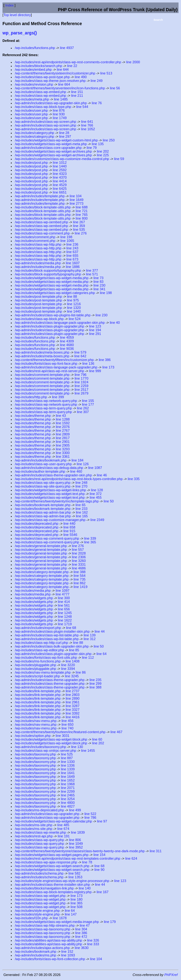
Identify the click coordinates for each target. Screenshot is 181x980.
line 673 (73, 259)
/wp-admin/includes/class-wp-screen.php (45, 122)
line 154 (99, 855)
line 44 (100, 631)
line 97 (102, 821)
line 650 (68, 724)
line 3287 (73, 706)
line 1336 (68, 765)
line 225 (103, 155)
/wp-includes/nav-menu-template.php (43, 672)
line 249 (97, 81)
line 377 (92, 270)
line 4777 (63, 594)
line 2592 (60, 170)
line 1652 (68, 780)
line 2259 (82, 386)
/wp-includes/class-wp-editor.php (39, 650)
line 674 (63, 829)
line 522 (90, 814)
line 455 (96, 497)
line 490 (81, 77)
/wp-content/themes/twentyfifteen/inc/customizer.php (54, 360)
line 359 (79, 226)
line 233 (82, 509)
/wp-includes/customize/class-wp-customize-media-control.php (62, 159)
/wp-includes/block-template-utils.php (43, 207)
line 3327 (73, 710)
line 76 (97, 103)
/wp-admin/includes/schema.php (39, 873)
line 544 (82, 107)
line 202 (103, 151)
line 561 (64, 605)
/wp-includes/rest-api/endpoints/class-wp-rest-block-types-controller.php (69, 479)
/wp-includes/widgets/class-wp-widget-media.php (52, 278)
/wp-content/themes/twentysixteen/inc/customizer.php (55, 73)
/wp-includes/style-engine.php (37, 911)
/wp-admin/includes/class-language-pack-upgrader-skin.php (60, 323)
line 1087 (95, 468)
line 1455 (88, 751)
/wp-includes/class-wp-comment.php (42, 233)
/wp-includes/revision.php (34, 84)
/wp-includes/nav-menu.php (36, 721)
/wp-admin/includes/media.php (38, 263)
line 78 (87, 862)
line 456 (68, 721)
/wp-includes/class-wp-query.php (39, 840)
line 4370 (60, 177)
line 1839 (78, 832)
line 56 (115, 88)
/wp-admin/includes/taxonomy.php (41, 747)
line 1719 (65, 624)
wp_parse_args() (20, 33)
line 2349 (97, 520)
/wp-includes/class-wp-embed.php (41, 92)
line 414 (64, 602)
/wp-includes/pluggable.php (35, 665)
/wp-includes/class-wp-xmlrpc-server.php (45, 751)
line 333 (93, 944)
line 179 (110, 922)
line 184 (78, 460)
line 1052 (88, 129)
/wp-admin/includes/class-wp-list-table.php (47, 635)
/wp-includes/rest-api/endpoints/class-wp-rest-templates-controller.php (68, 858)
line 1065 (67, 241)
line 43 (61, 416)
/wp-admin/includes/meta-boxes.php (42, 352)
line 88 (72, 296)
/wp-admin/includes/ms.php (35, 955)
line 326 (93, 940)
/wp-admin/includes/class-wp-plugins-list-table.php (53, 315)
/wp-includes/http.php (31, 397)
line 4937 (67, 48)
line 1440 (60, 166)
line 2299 (68, 791)
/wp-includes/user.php (31, 110)
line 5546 (70, 535)
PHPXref (171, 975)
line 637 (73, 252)
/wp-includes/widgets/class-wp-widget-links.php (50, 490)
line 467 (116, 732)
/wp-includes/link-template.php (38, 691)
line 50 (109, 501)
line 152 (67, 951)
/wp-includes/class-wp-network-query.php (46, 401)
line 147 (71, 914)
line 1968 (68, 784)
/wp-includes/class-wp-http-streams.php (45, 925)
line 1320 (74, 308)
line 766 (87, 125)
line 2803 (73, 695)
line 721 (82, 211)
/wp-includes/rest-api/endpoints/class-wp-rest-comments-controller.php (68, 62)
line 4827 (68, 806)
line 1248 (65, 617)
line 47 (84, 925)
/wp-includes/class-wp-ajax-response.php (46, 862)
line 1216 (74, 304)
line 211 (77, 96)
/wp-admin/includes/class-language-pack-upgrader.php (56, 367)
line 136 (88, 363)
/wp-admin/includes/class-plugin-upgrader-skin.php (53, 654)
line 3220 (68, 665)
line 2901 (63, 442)
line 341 (99, 289)
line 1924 (82, 382)
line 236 (73, 244)
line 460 (76, 471)
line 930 (59, 114)
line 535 (79, 229)
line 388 (80, 572)
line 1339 (68, 769)
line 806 (75, 840)
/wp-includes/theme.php (33, 416)
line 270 (82, 486)
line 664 (64, 84)
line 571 (92, 274)
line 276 (81, 233)
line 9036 (67, 349)
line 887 (67, 758)
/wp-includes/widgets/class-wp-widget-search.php (52, 866)
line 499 (75, 810)
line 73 (98, 278)
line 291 (95, 334)
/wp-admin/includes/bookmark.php (41, 460)
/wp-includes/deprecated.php (37, 523)
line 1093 (68, 955)
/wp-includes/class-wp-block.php (39, 319)
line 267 (79, 222)
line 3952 (76, 847)
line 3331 (79, 564)
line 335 (134, 479)
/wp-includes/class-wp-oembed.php (41, 222)
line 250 (109, 140)
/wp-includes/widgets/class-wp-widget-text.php (50, 494)
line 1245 (65, 613)
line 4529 (60, 185)
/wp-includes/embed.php (33, 69)
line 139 (90, 635)
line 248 (82, 483)
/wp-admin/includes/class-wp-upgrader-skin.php (51, 103)
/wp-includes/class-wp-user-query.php (43, 464)
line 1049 (76, 844)
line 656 (64, 609)
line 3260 (79, 561)
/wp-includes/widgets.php (34, 598)
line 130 (77, 747)
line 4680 (67, 345)
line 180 (77, 899)
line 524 (75, 319)
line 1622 (65, 620)
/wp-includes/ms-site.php (34, 825)
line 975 (73, 300)
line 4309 (67, 341)
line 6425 (60, 189)
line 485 (63, 825)
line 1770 (82, 378)
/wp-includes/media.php (33, 590)
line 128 (97, 490)
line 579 (80, 352)
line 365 (90, 542)
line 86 (81, 672)
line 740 (68, 728)
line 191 (64, 836)
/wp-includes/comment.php (35, 237)
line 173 (108, 367)
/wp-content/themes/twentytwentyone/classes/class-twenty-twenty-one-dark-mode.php (80, 851)
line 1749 (60, 118)
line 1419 (81, 587)
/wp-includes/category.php (34, 133)
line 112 (88, 657)
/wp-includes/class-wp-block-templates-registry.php (53, 892)
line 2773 (77, 203)
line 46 (102, 475)
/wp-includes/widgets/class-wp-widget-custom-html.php (56, 140)
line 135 (98, 144)
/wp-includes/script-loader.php (37, 676)
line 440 (69, 523)
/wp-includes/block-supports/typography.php (48, 270)
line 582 (74, 873)
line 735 (80, 579)
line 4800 (68, 803)
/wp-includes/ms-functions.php (38, 661)
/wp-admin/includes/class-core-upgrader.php (48, 148)
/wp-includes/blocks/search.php (39, 66)
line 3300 (63, 453)
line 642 (80, 356)
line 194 (95, 330)
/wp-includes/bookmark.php (36, 951)
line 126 (83, 464)
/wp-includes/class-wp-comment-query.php (47, 538)
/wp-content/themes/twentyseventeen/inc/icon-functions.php (60, 88)
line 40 (115, 323)
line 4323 (60, 174)
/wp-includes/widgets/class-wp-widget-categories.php (55, 293)
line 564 (80, 576)
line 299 (95, 684)
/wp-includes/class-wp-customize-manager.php (50, 520)
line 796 (81, 375)
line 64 (101, 654)
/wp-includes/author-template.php (40, 471)
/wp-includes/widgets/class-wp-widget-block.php (51, 739)
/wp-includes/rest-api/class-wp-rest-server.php (50, 371)
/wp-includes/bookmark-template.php (43, 505)
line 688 (82, 207)
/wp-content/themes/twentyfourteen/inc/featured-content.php (60, 732)
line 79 (92, 148)
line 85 (74, 650)
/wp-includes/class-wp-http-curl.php (41, 643)
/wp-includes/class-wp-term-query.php (43, 408)
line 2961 (73, 702)
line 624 (131, 858)
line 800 (82, 218)
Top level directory (17, 15)
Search (158, 20)
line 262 (83, 408)
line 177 (88, 404)
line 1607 (73, 263)
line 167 (103, 892)
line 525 (67, 754)
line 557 (78, 550)
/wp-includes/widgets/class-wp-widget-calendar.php (53, 821)
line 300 (64, 598)
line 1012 (60, 163)
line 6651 (60, 192)
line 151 (77, 92)
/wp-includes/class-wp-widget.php (40, 896)
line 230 (99, 285)
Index (9, 5)
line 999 (95, 371)
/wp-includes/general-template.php (41, 546)
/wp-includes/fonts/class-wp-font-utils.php (46, 657)
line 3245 (72, 676)
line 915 (69, 531)
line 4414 (60, 181)
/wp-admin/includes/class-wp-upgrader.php (47, 814)
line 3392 (73, 713)
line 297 (65, 136)
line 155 (88, 401)
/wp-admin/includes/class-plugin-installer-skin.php (52, 631)
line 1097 (63, 590)
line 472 (81, 937)
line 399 (58, 397)
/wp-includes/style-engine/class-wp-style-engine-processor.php (62, 881)
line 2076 (63, 427)
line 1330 (68, 762)
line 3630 (82, 948)
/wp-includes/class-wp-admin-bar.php (43, 512)
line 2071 (68, 788)
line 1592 (63, 423)
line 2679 (82, 393)
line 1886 (73, 267)
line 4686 (79, 568)
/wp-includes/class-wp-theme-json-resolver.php (50, 81)
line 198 (66, 237)
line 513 (106, 73)
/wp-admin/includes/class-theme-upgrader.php (50, 680)
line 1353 (75, 877)
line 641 (87, 122)
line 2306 (79, 557)
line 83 (98, 282)
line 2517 (82, 390)
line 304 (81, 929)
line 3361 (63, 457)
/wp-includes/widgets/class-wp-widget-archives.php (53, 151)
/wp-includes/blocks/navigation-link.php (44, 888)
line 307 (83, 412)
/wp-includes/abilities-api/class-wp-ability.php (48, 940)
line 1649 (77, 200)
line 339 (90, 538)
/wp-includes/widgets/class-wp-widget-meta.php (51, 144)
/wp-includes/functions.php (35, 48)
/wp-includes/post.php (31, 163)
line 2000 (133, 62)
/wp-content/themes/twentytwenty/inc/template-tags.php (57, 501)
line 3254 (68, 799)
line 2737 (73, 691)
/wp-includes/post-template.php (38, 296)
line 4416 (73, 717)
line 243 (73, 248)
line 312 (90, 639)
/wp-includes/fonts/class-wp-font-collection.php (50, 959)
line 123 (95, 326)
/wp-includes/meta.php (32, 99)
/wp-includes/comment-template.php (42, 375)
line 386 (105, 360)
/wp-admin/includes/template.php (40, 196)
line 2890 (73, 698)
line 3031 (63, 736)
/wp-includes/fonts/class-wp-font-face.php (46, 363)
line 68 (71, 628)
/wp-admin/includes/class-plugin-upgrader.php (50, 326)
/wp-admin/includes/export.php (38, 628)
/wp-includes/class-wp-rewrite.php (40, 832)
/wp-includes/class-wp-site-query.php (43, 483)
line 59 (119, 159)
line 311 (156, 851)
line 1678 (60, 918)
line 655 (73, 256)
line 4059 (67, 337)
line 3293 (63, 449)
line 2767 (63, 430)
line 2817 (63, 438)
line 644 (63, 69)
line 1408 (73, 661)
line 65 (80, 505)
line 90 (99, 870)
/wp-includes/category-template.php (42, 572)
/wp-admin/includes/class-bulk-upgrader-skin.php (52, 646)
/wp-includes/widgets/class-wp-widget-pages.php (52, 855)
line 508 (77, 907)
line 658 (69, 527)
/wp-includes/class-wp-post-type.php (42, 77)
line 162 (82, 512)
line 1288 (63, 419)
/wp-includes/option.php (33, 736)
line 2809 (63, 434)
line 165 (82, 516)
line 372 (96, 494)
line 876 (59, 110)
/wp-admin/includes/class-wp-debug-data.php (49, 468)
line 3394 (68, 669)
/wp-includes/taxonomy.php (35, 754)
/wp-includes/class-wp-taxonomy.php (43, 929)
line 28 (64, 133)
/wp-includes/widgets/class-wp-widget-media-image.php (57, 922)
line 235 (95, 680)
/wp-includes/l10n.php (31, 918)
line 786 (90, 817)
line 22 (72, 66)
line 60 (97, 739)
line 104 (76, 196)
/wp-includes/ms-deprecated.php (39, 810)
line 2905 (63, 445)
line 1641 (68, 773)
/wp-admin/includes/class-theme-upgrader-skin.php (53, 475)
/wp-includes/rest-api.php (34, 836)
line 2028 (79, 553)
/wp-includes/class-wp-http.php (38, 244)
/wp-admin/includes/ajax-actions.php (42, 948)
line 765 (82, 215)
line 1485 (61, 99)
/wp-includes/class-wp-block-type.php (43, 107)
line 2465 (68, 795)
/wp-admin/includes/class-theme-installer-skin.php (52, 884)
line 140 (85, 888)
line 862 (80, 583)
